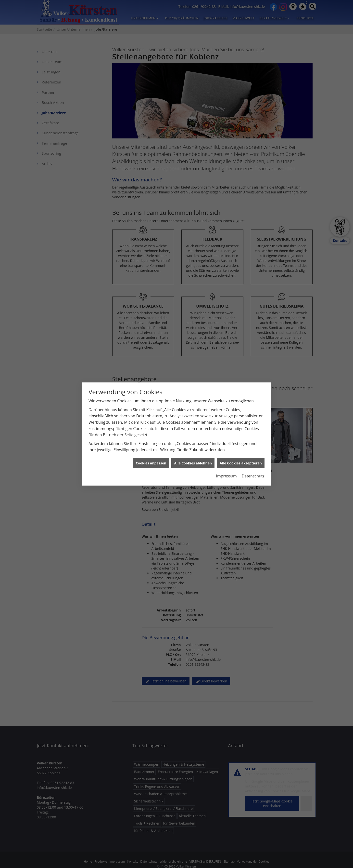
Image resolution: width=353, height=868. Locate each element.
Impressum (226, 442)
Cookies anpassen (151, 429)
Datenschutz (253, 442)
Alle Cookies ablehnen (193, 429)
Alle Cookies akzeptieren (241, 429)
